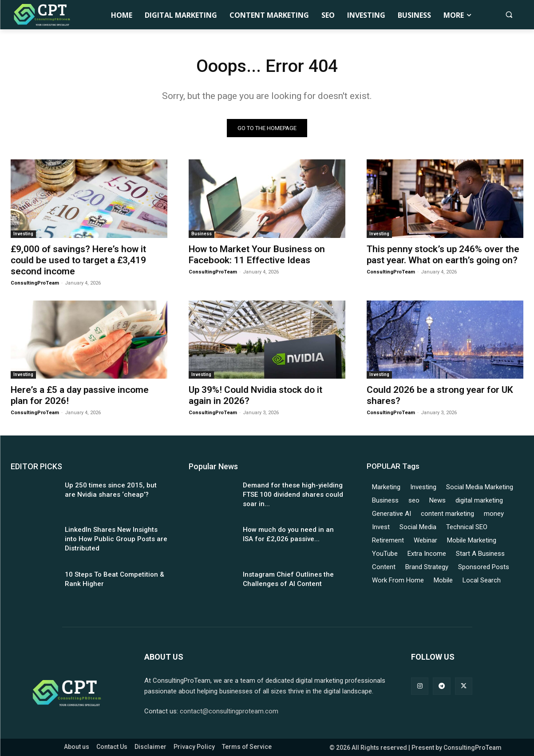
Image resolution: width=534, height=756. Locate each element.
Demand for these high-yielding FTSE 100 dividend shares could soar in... (293, 495)
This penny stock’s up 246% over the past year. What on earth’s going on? (443, 255)
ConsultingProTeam (35, 283)
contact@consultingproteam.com (229, 711)
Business (202, 234)
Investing (23, 234)
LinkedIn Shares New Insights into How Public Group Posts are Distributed (116, 539)
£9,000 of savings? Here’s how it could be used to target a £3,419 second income (78, 260)
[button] (509, 14)
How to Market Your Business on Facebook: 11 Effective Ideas (257, 255)
